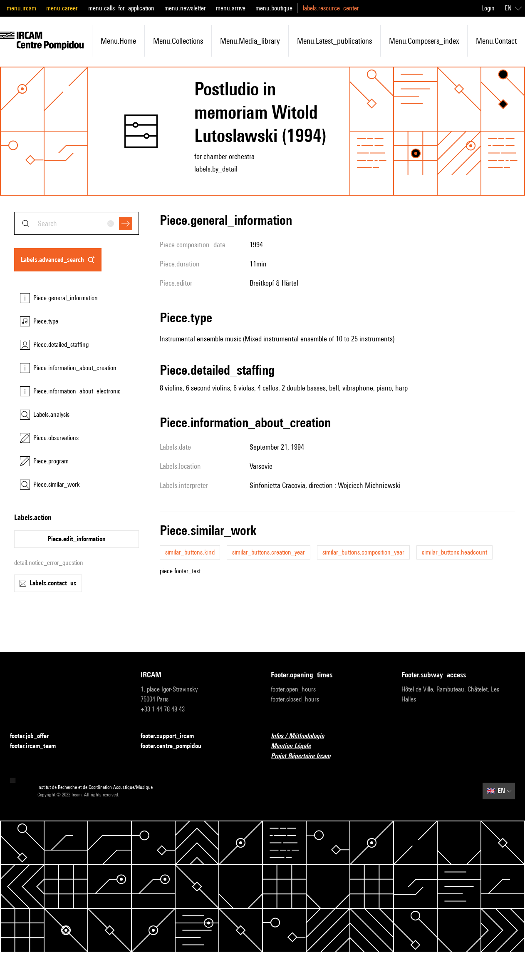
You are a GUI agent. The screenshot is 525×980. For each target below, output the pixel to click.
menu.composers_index (424, 41)
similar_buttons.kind (190, 552)
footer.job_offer (34, 736)
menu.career (62, 8)
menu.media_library (250, 41)
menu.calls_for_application (121, 8)
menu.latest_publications (334, 41)
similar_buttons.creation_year (269, 552)
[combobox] (77, 223)
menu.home (118, 41)
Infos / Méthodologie (302, 736)
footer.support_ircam (172, 736)
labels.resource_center (331, 8)
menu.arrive (231, 8)
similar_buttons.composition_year (363, 552)
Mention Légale (296, 746)
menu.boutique (274, 8)
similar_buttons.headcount (454, 552)
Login (488, 8)
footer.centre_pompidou (176, 746)
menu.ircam (21, 8)
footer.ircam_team (38, 746)
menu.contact (496, 41)
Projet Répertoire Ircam (306, 756)
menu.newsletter (185, 8)
